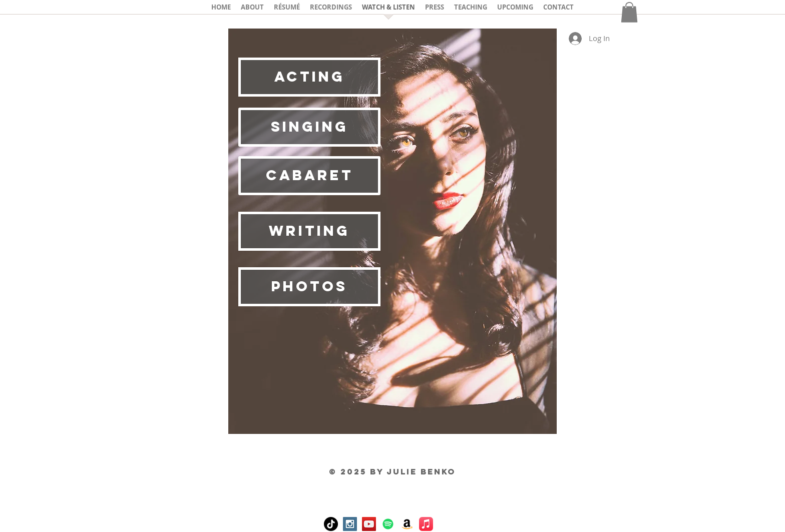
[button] (629, 12)
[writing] (309, 231)
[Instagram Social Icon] (350, 524)
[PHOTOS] (309, 287)
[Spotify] (388, 524)
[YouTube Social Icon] (369, 524)
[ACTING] (309, 77)
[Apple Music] (426, 524)
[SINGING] (309, 127)
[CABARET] (309, 176)
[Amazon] (407, 524)
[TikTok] (331, 524)
